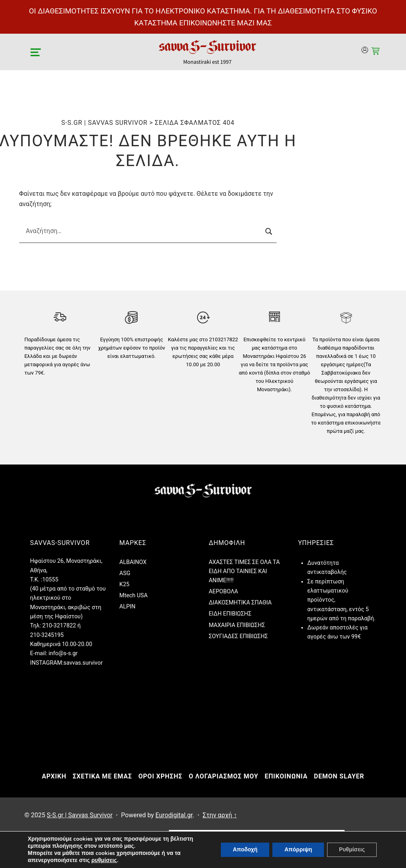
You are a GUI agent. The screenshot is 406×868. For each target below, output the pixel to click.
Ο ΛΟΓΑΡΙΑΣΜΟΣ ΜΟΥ (223, 776)
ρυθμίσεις (104, 860)
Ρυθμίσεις (352, 850)
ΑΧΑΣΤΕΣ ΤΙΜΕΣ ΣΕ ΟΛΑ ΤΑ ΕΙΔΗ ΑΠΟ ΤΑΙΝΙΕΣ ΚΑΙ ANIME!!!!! (244, 572)
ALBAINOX (133, 562)
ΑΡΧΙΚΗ (54, 776)
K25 (124, 584)
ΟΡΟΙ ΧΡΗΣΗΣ (160, 776)
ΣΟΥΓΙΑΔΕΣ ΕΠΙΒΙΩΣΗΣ (238, 636)
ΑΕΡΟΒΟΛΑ (223, 592)
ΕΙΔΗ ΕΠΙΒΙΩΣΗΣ (230, 614)
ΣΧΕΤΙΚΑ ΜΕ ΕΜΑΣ (102, 776)
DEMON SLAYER (339, 776)
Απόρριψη (298, 850)
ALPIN (127, 607)
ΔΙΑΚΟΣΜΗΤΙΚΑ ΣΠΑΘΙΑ (240, 603)
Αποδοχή (245, 850)
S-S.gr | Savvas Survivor (80, 815)
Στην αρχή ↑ (220, 815)
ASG (125, 573)
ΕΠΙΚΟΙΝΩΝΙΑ (286, 776)
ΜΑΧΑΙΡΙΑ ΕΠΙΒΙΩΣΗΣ (237, 625)
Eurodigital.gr (174, 815)
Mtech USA (133, 596)
